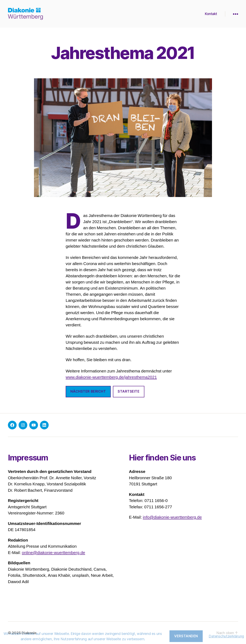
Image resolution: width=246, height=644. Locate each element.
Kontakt (211, 14)
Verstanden (186, 636)
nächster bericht (88, 391)
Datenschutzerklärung (226, 636)
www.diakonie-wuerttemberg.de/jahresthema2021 (111, 377)
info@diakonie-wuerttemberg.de (172, 517)
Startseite (129, 391)
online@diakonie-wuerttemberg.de (53, 553)
